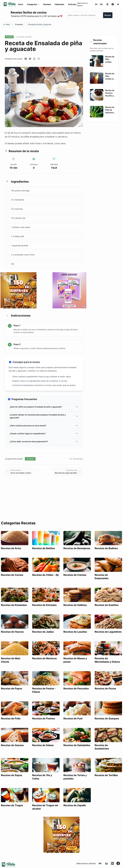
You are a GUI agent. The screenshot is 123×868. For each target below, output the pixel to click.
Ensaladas (19, 24)
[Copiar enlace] (39, 59)
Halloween (59, 4)
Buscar (108, 15)
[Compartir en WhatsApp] (34, 59)
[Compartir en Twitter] (30, 59)
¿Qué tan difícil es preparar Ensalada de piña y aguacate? (44, 407)
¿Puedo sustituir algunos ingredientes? (44, 434)
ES (101, 4)
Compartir (30, 459)
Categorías (33, 4)
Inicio (21, 4)
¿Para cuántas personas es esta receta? (44, 426)
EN (96, 4)
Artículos (72, 4)
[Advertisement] (61, 503)
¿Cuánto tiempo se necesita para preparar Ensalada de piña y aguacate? (44, 416)
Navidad (47, 4)
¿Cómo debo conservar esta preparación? (44, 441)
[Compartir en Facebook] (26, 59)
